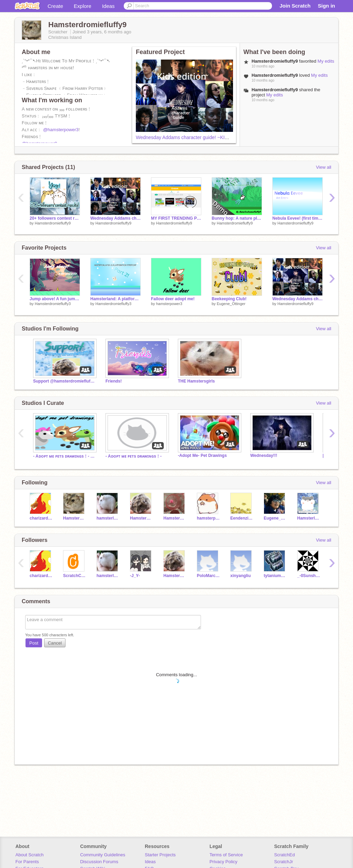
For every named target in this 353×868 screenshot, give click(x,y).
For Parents (27, 862)
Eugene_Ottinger (231, 304)
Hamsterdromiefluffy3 (53, 304)
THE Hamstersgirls (196, 381)
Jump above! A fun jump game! (55, 299)
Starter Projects (160, 855)
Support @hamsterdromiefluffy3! (64, 381)
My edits (326, 61)
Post (34, 643)
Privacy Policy (224, 862)
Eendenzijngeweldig (242, 518)
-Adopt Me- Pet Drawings (202, 456)
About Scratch (30, 855)
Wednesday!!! (264, 456)
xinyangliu (240, 576)
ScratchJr (284, 862)
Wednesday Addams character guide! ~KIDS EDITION (194, 137)
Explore (83, 6)
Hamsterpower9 (175, 518)
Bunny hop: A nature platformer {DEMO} (237, 218)
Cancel (55, 643)
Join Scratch (295, 6)
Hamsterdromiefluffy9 (53, 223)
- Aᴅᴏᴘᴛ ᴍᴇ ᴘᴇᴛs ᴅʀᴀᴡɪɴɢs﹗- (134, 456)
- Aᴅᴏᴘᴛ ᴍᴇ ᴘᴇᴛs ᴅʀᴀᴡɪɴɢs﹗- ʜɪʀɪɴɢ (64, 456)
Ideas (108, 6)
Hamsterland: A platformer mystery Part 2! (115, 299)
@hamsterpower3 (61, 130)
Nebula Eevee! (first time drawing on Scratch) (297, 218)
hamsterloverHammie (108, 518)
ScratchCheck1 (75, 576)
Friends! (114, 381)
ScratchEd (284, 855)
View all (324, 167)
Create (55, 6)
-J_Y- (135, 576)
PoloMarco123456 (208, 576)
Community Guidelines (103, 855)
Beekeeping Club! (229, 299)
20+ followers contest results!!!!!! (55, 218)
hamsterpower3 (169, 304)
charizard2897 (41, 518)
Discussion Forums (99, 862)
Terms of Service (226, 855)
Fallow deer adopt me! (173, 299)
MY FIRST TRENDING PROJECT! (176, 218)
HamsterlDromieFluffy (309, 518)
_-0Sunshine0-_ (309, 576)
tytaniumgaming (275, 576)
